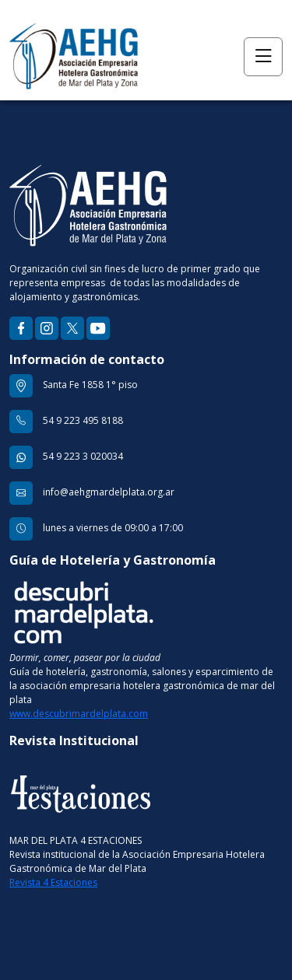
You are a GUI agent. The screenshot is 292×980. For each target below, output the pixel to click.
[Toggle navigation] (263, 57)
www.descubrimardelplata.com (79, 714)
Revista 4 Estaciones (53, 882)
